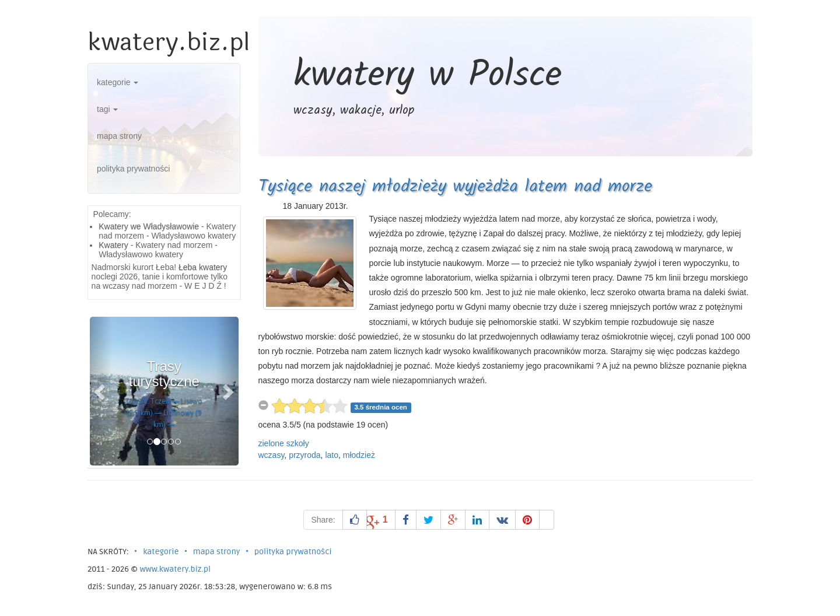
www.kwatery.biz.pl (175, 569)
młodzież (359, 455)
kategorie (118, 82)
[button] (101, 391)
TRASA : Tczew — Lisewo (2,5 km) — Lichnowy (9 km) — (164, 413)
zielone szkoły (284, 443)
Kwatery (113, 245)
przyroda (304, 455)
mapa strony (119, 136)
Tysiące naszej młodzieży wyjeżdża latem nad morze (455, 187)
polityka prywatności (133, 169)
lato (332, 455)
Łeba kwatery (203, 267)
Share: (323, 520)
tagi (107, 109)
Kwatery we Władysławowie (149, 226)
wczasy (272, 455)
